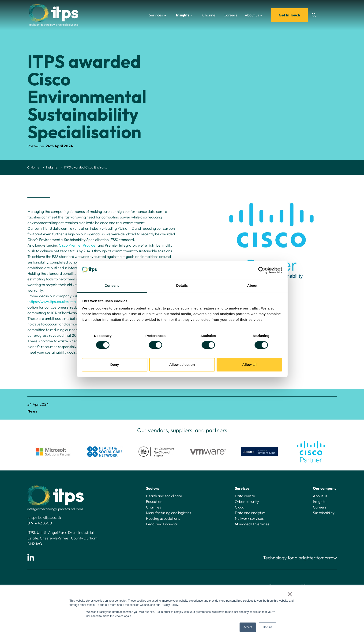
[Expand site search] (314, 15)
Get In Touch (289, 15)
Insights (183, 15)
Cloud (240, 507)
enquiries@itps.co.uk (44, 517)
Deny (115, 365)
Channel (209, 15)
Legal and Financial (162, 524)
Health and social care (164, 496)
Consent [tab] (112, 286)
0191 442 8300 (40, 523)
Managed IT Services (252, 524)
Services (156, 15)
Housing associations (163, 518)
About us (252, 15)
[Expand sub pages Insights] (196, 15)
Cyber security (247, 501)
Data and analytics (250, 513)
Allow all (250, 365)
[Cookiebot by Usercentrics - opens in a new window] (262, 270)
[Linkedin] (31, 558)
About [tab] (252, 286)
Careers (230, 15)
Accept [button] (248, 627)
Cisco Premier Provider (78, 245)
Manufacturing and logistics (169, 513)
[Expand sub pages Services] (170, 15)
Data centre (245, 496)
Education (154, 501)
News (32, 411)
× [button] (290, 594)
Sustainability (324, 513)
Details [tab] (182, 286)
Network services (249, 518)
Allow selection (182, 365)
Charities (154, 507)
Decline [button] (267, 627)
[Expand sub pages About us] (266, 15)
